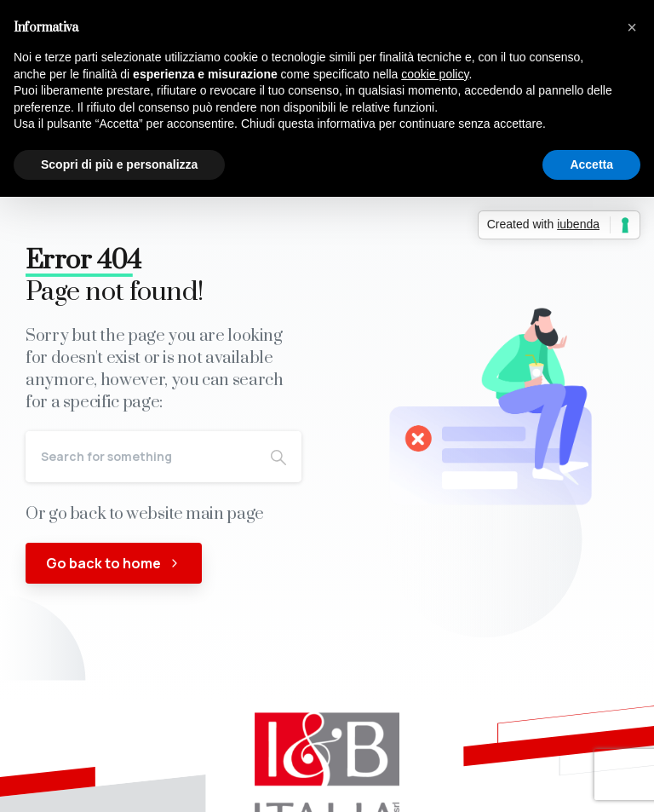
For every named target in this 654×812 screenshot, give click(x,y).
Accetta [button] (591, 164)
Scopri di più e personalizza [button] (119, 164)
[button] (632, 27)
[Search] (141, 457)
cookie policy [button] (435, 74)
